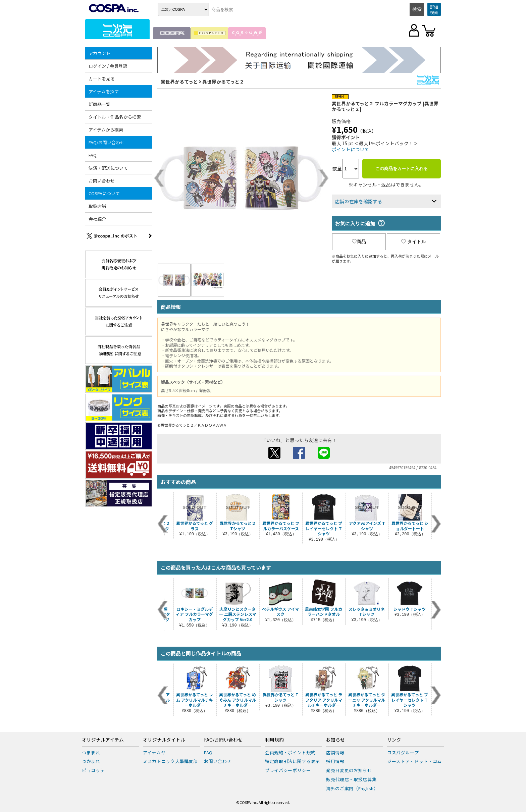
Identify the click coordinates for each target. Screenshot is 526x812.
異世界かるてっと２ (223, 82)
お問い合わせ (102, 181)
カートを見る (102, 79)
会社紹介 (97, 219)
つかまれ (91, 761)
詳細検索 (434, 10)
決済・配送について (108, 168)
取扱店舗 (97, 206)
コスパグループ (403, 752)
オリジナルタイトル (164, 740)
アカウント (99, 53)
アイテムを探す (104, 91)
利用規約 (274, 740)
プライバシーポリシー (288, 770)
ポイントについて (351, 149)
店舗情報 (335, 752)
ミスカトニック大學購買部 (170, 761)
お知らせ (335, 740)
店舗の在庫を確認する (359, 201)
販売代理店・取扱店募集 (351, 779)
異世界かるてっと (179, 82)
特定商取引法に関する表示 (293, 761)
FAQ (93, 155)
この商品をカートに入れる (402, 169)
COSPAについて (104, 193)
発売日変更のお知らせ (349, 770)
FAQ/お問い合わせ (107, 142)
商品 (359, 241)
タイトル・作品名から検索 (115, 117)
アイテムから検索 (106, 130)
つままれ (91, 752)
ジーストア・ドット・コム (414, 761)
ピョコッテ (93, 770)
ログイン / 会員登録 (108, 66)
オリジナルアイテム (103, 740)
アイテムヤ (154, 752)
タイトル (414, 241)
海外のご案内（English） (352, 788)
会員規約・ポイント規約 (290, 752)
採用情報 (335, 761)
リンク (394, 740)
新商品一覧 (99, 104)
